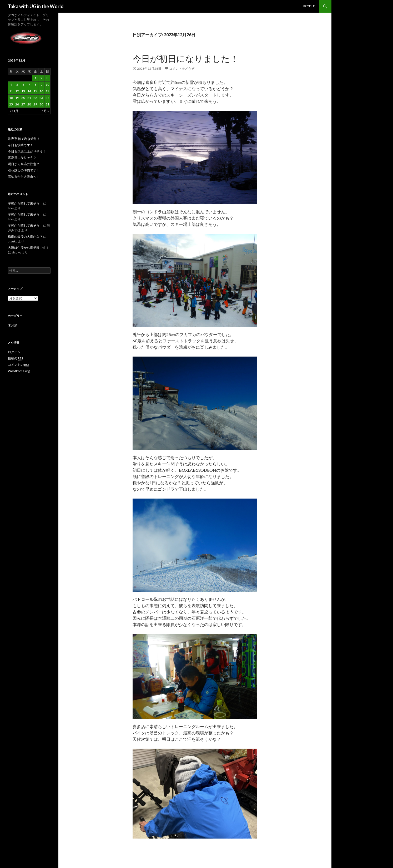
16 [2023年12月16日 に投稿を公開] (41, 91)
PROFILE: (309, 6)
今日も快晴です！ (21, 145)
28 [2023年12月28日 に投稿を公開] (29, 104)
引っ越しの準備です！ (24, 170)
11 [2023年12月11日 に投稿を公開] (11, 91)
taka (11, 208)
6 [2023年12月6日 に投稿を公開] (23, 85)
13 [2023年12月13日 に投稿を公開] (23, 91)
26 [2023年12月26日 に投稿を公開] (17, 104)
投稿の (15, 358)
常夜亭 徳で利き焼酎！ (24, 139)
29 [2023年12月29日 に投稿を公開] (35, 104)
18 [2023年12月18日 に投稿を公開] (11, 98)
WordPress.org (19, 371)
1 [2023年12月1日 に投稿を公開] (35, 78)
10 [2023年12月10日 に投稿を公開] (47, 85)
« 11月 (14, 111)
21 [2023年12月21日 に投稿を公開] (29, 98)
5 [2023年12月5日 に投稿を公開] (17, 85)
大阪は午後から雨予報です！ (28, 248)
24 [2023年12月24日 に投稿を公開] (47, 98)
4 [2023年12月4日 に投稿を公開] (11, 85)
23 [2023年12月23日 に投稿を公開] (41, 98)
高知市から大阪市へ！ (24, 177)
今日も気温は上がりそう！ (27, 151)
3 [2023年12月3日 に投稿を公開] (47, 78)
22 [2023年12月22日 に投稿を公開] (35, 98)
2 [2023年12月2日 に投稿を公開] (41, 78)
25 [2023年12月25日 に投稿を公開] (11, 104)
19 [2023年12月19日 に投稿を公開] (17, 98)
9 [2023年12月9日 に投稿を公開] (41, 85)
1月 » (45, 111)
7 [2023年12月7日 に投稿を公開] (29, 85)
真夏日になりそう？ (22, 158)
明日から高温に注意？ (24, 164)
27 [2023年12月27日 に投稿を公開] (23, 104)
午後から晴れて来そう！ (25, 203)
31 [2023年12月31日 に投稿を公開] (47, 104)
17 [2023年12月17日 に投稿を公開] (47, 91)
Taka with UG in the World (36, 6)
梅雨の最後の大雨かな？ (25, 237)
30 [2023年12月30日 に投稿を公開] (41, 104)
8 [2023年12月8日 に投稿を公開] (35, 85)
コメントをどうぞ (182, 68)
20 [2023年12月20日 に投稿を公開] (23, 98)
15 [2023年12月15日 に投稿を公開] (35, 91)
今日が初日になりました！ (186, 58)
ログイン (14, 352)
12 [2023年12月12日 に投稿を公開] (17, 91)
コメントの (19, 365)
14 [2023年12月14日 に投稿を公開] (29, 91)
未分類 (13, 325)
